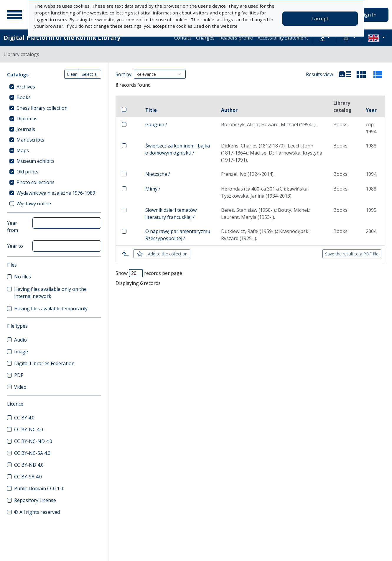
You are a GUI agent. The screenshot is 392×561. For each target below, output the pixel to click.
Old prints (27, 172)
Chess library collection (42, 108)
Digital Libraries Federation (44, 363)
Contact (183, 38)
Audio (20, 340)
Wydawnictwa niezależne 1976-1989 (56, 193)
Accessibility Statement (283, 38)
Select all (90, 74)
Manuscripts (30, 140)
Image (21, 352)
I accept (320, 19)
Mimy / (153, 189)
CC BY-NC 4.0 (29, 429)
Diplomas (27, 119)
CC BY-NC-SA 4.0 (32, 453)
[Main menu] (14, 15)
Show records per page (149, 273)
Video (20, 387)
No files (23, 277)
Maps (23, 150)
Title (151, 110)
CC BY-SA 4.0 (28, 477)
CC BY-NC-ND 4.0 (33, 441)
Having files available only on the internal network (50, 293)
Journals (26, 129)
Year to (15, 246)
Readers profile (236, 38)
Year (371, 110)
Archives (26, 87)
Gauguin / (156, 124)
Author (229, 110)
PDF (19, 375)
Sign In (369, 15)
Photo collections (36, 182)
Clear (72, 74)
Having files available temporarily (51, 309)
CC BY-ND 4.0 (29, 465)
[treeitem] (54, 87)
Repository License (35, 500)
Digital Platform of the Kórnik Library (62, 38)
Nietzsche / (158, 174)
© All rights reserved (37, 512)
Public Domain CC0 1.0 (39, 488)
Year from (13, 227)
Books (24, 97)
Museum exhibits (36, 161)
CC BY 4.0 (24, 418)
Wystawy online (34, 204)
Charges (205, 38)
